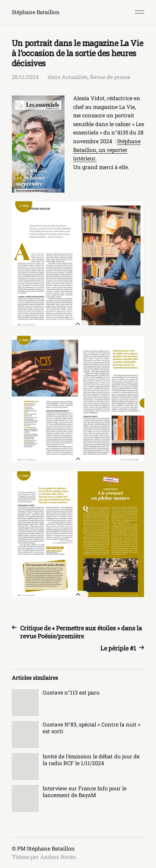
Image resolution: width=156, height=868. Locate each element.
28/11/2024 (25, 77)
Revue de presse (110, 77)
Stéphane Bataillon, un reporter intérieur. (107, 150)
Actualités (75, 77)
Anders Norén (58, 857)
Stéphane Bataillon (36, 12)
